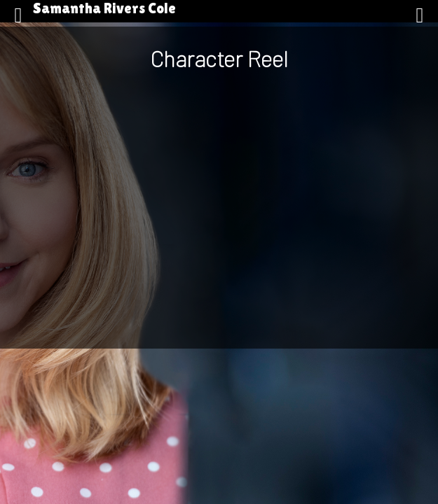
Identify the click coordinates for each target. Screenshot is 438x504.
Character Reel (219, 58)
